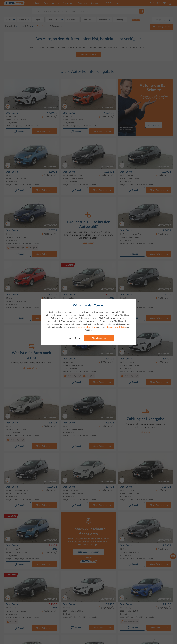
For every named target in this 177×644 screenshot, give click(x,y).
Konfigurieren (74, 338)
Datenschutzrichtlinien (116, 327)
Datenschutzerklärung (87, 327)
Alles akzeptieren (99, 338)
